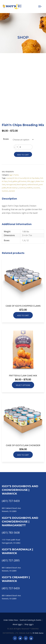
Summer (5, 191)
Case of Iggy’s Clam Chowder (23, 445)
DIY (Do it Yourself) (19, 178)
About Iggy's (18, 624)
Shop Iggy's (29, 624)
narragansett (11, 184)
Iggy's (33, 181)
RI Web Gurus (38, 633)
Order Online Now (11, 620)
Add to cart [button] (23, 315)
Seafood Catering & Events (30, 620)
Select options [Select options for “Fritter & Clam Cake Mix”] (23, 385)
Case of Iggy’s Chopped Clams (23, 306)
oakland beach (33, 184)
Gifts (29, 181)
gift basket (22, 181)
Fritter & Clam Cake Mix (23, 376)
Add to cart (23, 155)
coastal (9, 178)
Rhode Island (12, 188)
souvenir (37, 188)
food (10, 181)
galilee (15, 181)
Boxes (6, 139)
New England (21, 184)
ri (18, 188)
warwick (12, 191)
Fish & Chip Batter (33, 178)
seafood (22, 188)
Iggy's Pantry (14, 175)
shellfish (29, 188)
